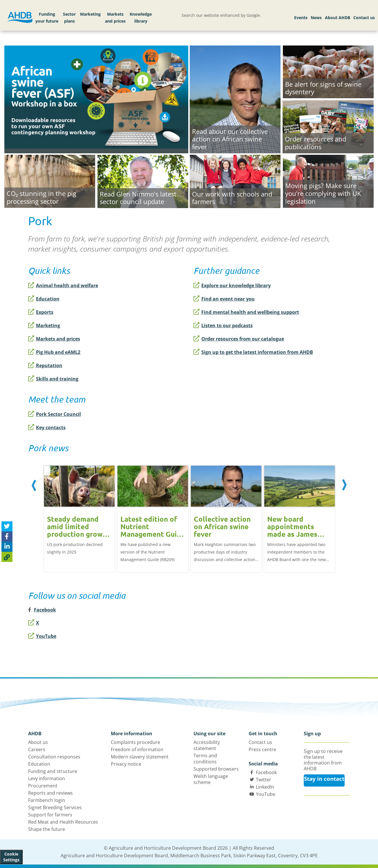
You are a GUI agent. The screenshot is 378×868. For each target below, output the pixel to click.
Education (44, 299)
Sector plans (69, 18)
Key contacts (47, 427)
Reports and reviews (50, 793)
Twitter (264, 780)
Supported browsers (216, 769)
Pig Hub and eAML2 (54, 352)
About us (38, 742)
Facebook (266, 772)
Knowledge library (141, 18)
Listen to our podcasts (223, 325)
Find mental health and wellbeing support (246, 312)
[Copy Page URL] (7, 557)
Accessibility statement (207, 745)
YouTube (42, 636)
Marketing (90, 14)
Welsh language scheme (211, 779)
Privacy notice (126, 764)
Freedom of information (137, 749)
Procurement (43, 786)
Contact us (364, 18)
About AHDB (338, 18)
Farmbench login (47, 800)
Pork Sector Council (55, 414)
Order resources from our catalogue (239, 339)
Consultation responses (54, 757)
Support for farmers (50, 815)
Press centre (262, 749)
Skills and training (53, 379)
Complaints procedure (135, 742)
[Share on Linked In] (7, 547)
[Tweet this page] (7, 526)
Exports (41, 312)
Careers (37, 749)
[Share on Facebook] (7, 537)
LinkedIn (265, 787)
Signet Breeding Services (55, 807)
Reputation (45, 365)
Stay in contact (324, 779)
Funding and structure (53, 771)
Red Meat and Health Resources (63, 822)
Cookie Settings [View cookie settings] (11, 857)
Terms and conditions (205, 759)
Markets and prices (115, 18)
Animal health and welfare (63, 285)
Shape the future (47, 829)
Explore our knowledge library (232, 285)
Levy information (47, 778)
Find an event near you (224, 299)
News (316, 18)
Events (301, 18)
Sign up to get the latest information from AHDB (253, 352)
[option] (79, 515)
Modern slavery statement (140, 757)
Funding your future (47, 18)
